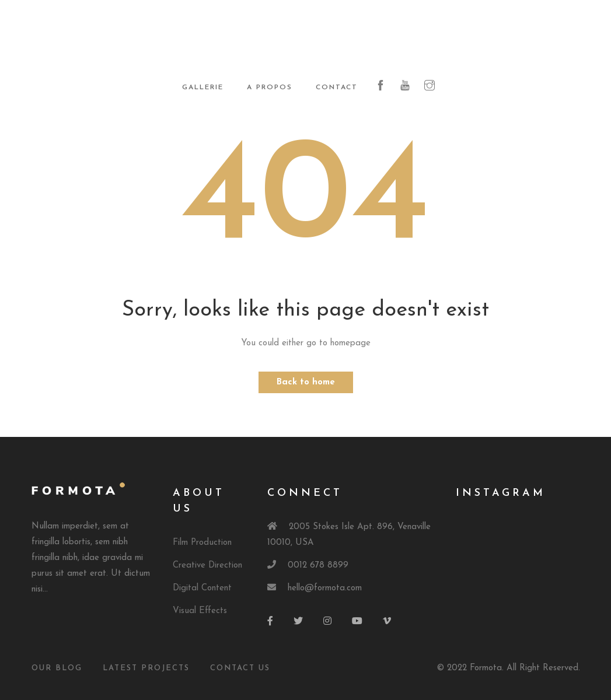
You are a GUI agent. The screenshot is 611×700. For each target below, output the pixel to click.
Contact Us (240, 668)
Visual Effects (200, 611)
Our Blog (57, 668)
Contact (337, 87)
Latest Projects (146, 668)
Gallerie (203, 87)
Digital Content (202, 588)
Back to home (306, 382)
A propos (270, 87)
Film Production (202, 543)
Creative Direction (207, 566)
